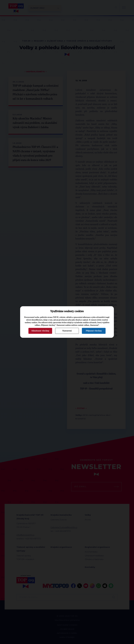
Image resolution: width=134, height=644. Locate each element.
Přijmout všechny (94, 331)
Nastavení (67, 331)
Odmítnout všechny (40, 331)
